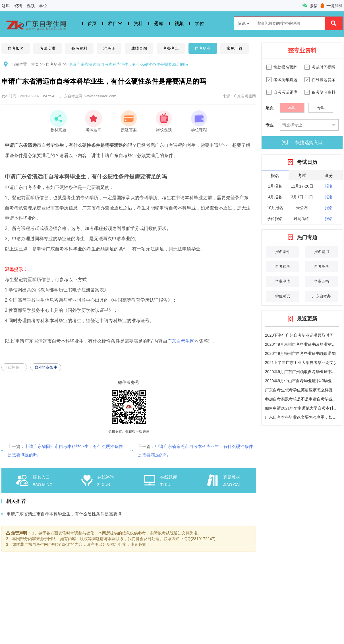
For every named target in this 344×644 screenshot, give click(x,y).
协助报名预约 (285, 67)
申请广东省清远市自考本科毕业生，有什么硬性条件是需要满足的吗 (128, 64)
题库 (6, 6)
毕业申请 (283, 281)
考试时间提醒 (324, 67)
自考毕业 (203, 48)
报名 (329, 186)
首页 (92, 23)
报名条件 (283, 252)
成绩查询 (139, 48)
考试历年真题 (285, 80)
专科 (321, 107)
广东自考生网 (181, 341)
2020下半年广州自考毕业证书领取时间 (299, 335)
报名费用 (322, 252)
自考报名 (16, 48)
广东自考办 (321, 296)
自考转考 (283, 267)
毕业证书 (322, 281)
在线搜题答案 (324, 80)
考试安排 (47, 48)
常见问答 (235, 48)
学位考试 (283, 296)
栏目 (115, 23)
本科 (292, 107)
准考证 (109, 48)
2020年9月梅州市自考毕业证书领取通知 (300, 353)
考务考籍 (171, 48)
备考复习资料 (324, 92)
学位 (43, 6)
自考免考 (322, 267)
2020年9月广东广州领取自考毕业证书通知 (302, 372)
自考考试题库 (285, 92)
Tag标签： (14, 367)
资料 (18, 6)
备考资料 (79, 48)
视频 (31, 6)
